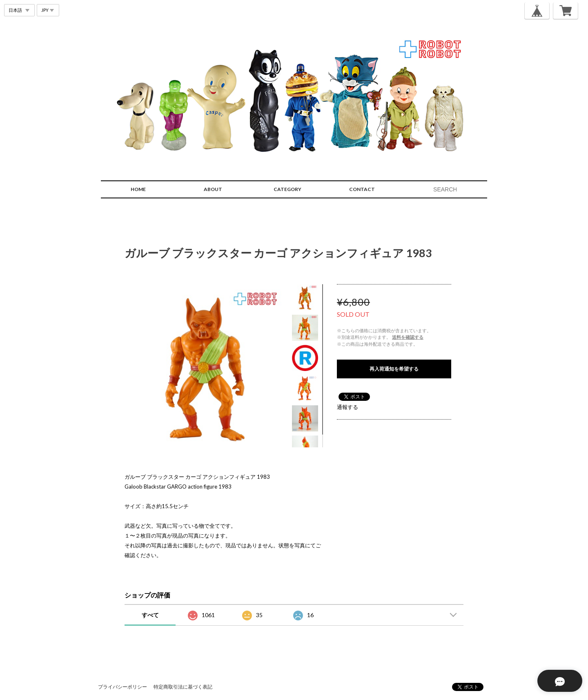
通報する (347, 407)
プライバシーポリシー (122, 687)
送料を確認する (408, 337)
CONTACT (362, 189)
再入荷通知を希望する (394, 369)
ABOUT (213, 189)
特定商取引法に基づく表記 (183, 687)
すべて (150, 615)
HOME (138, 189)
